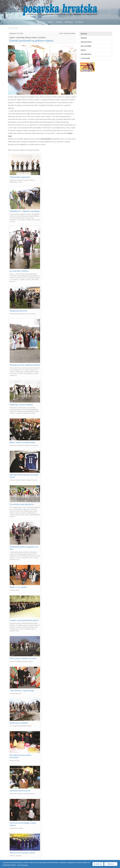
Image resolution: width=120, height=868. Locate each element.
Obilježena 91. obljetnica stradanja (24, 211)
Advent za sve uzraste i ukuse (22, 853)
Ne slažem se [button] (98, 864)
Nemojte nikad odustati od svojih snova (24, 476)
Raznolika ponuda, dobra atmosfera (20, 756)
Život (51, 22)
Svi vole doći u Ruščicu (19, 271)
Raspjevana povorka (18, 311)
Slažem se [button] (111, 864)
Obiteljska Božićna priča (20, 791)
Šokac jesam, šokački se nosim (23, 658)
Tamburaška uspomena (20, 177)
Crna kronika (85, 58)
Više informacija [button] (23, 865)
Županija (84, 38)
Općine (83, 50)
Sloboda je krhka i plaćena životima (25, 365)
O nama (79, 22)
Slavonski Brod (86, 42)
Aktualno (41, 22)
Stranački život (86, 54)
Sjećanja (69, 22)
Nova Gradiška (86, 46)
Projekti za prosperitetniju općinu (24, 620)
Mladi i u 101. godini (18, 587)
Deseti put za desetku (19, 723)
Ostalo (59, 22)
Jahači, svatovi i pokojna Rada (22, 442)
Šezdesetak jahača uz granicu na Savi (24, 548)
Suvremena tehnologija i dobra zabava (23, 824)
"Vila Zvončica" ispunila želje (22, 691)
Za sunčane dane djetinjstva (22, 504)
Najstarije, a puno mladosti (21, 405)
